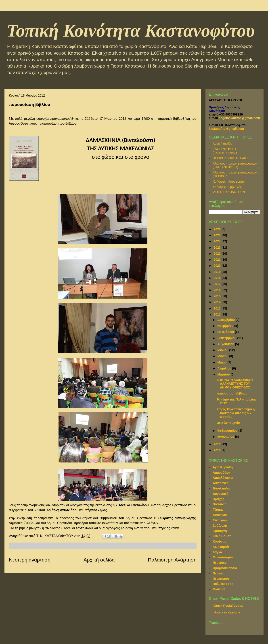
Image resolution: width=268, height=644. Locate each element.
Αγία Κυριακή (223, 467)
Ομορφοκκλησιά (225, 568)
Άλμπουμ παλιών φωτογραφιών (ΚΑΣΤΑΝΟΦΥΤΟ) (235, 165)
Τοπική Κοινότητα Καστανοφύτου (131, 31)
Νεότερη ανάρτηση (30, 560)
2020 (218, 266)
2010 (218, 450)
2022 (218, 254)
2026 (218, 229)
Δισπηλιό (220, 515)
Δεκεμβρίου (226, 320)
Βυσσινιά (220, 504)
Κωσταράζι (221, 547)
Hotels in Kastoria (227, 612)
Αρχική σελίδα (99, 560)
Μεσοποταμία (223, 557)
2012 (218, 314)
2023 (218, 248)
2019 (218, 272)
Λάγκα (218, 552)
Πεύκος (218, 573)
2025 (218, 235)
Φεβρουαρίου (228, 431)
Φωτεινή (219, 589)
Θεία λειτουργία (228, 423)
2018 (218, 278)
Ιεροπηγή (220, 531)
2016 (218, 290)
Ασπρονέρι (221, 483)
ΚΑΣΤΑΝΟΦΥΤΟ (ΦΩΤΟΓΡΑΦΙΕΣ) (225, 151)
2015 (218, 296)
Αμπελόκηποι (223, 478)
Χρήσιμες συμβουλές (227, 187)
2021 (218, 260)
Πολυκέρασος (223, 584)
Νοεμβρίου (226, 326)
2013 (218, 308)
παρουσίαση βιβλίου (232, 393)
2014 (218, 302)
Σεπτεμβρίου (227, 338)
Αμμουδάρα (222, 473)
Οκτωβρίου (226, 332)
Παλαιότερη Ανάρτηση (172, 560)
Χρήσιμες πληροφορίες (229, 182)
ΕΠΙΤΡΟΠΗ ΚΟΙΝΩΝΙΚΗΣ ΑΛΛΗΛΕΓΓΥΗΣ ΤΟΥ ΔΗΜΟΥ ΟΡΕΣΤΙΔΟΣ (235, 384)
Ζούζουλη (220, 526)
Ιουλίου (223, 350)
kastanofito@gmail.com (226, 129)
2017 (218, 284)
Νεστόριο (220, 563)
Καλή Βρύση (222, 536)
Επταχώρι (220, 520)
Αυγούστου (226, 344)
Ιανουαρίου (226, 437)
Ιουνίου (223, 356)
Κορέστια (220, 541)
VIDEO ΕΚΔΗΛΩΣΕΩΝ (229, 192)
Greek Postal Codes (228, 606)
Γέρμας (218, 510)
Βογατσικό (221, 494)
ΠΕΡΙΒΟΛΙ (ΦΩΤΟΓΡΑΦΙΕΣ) (233, 158)
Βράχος (219, 499)
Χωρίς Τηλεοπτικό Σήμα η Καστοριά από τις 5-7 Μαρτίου (236, 413)
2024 (218, 241)
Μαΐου (222, 362)
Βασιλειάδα (221, 488)
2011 (218, 444)
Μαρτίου (224, 374)
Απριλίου (225, 368)
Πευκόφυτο (221, 579)
